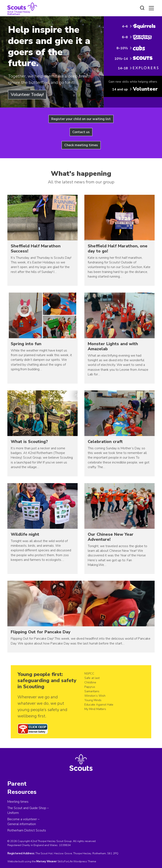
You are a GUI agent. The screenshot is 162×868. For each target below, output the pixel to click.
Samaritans (92, 691)
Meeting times (18, 802)
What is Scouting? (29, 442)
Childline (90, 682)
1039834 (65, 845)
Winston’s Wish (95, 696)
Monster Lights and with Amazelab (113, 346)
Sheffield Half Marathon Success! (36, 249)
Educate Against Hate (99, 705)
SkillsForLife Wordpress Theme (77, 861)
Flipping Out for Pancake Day (41, 632)
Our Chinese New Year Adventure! (111, 537)
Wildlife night (25, 534)
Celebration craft (105, 442)
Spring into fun (26, 344)
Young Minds (93, 700)
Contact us (81, 132)
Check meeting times (81, 145)
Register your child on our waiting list (81, 119)
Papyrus (90, 687)
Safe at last (92, 678)
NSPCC (89, 674)
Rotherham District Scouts (27, 830)
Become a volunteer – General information (23, 822)
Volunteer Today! (27, 95)
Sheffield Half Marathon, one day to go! (118, 249)
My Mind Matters (95, 709)
